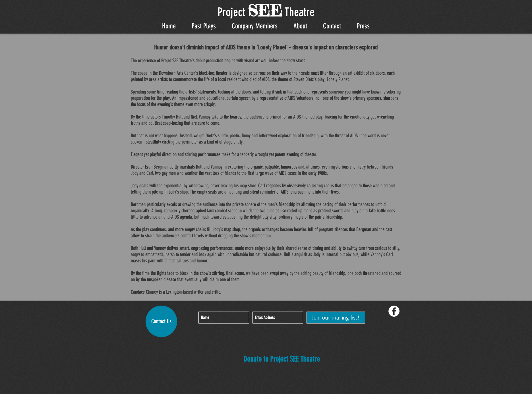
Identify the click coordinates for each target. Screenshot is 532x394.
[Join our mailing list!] (336, 318)
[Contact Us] (161, 321)
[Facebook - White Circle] (394, 311)
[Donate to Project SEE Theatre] (282, 359)
